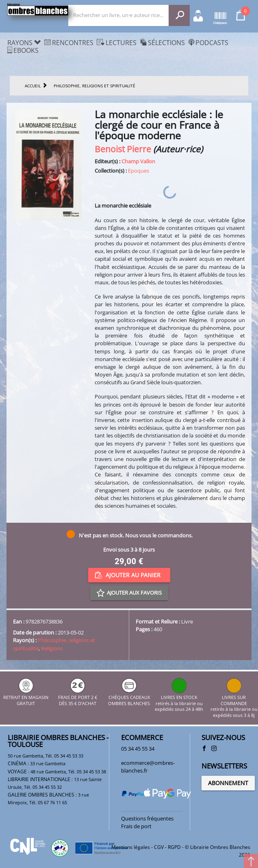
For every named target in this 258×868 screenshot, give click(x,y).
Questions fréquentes (147, 818)
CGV (159, 847)
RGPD (174, 847)
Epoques (139, 171)
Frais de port (136, 826)
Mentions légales (131, 847)
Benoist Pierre (123, 149)
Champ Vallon (138, 161)
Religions (52, 648)
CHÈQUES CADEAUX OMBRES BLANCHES (129, 698)
